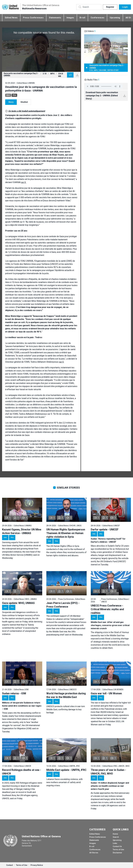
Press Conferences (33, 18)
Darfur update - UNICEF (105, 529)
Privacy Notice (37, 865)
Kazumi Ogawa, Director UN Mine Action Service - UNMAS (22, 531)
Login (125, 7)
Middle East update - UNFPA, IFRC (66, 770)
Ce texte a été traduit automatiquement (27, 111)
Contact (9, 865)
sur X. (24, 182)
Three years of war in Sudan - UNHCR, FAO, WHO (108, 772)
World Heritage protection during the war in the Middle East (66, 695)
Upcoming (115, 18)
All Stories (94, 853)
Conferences (97, 18)
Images (70, 18)
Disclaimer (117, 853)
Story (11, 102)
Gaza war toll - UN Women (106, 693)
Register (110, 7)
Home (115, 834)
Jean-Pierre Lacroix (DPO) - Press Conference (63, 605)
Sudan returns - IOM (14, 693)
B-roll (82, 18)
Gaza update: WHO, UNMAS (18, 603)
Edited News (11, 18)
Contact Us (117, 846)
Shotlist (24, 102)
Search (116, 837)
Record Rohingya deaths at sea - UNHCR (21, 772)
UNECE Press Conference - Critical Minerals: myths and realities (107, 609)
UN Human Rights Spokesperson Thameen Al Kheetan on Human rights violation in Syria (66, 533)
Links (115, 843)
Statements (55, 18)
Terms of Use (118, 850)
